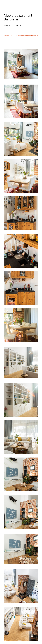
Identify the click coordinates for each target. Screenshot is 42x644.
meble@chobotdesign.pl (28, 36)
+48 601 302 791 (11, 36)
